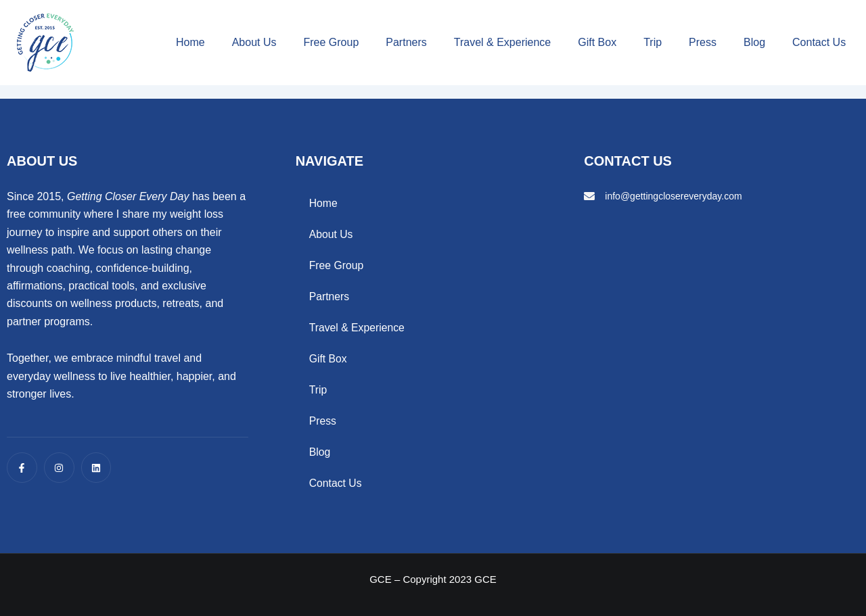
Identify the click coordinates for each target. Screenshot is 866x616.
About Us (254, 42)
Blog (754, 42)
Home (190, 42)
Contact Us (819, 42)
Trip (653, 42)
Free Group (331, 42)
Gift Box (597, 42)
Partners (406, 42)
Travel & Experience (502, 42)
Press (703, 42)
